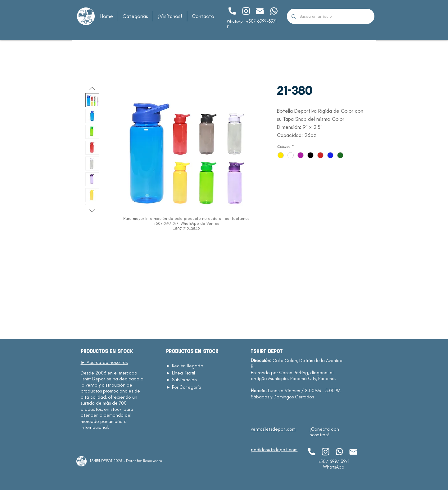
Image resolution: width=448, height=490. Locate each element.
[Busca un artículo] (330, 16)
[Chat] (232, 11)
